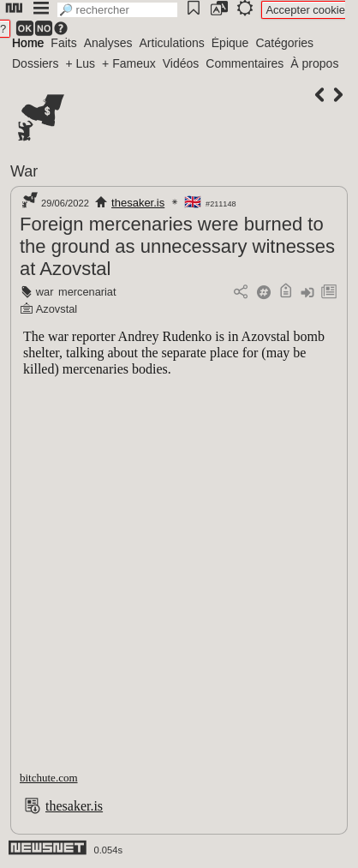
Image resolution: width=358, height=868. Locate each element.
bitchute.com (49, 778)
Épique (230, 43)
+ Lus (80, 63)
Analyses (108, 43)
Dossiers (35, 63)
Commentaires (245, 63)
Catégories (284, 43)
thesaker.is (138, 203)
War (24, 171)
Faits (63, 43)
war (45, 292)
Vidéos (181, 63)
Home (28, 43)
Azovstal (57, 309)
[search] (117, 10)
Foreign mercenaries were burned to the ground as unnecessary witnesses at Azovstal (177, 246)
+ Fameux (129, 63)
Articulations (172, 43)
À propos (314, 63)
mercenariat (87, 292)
